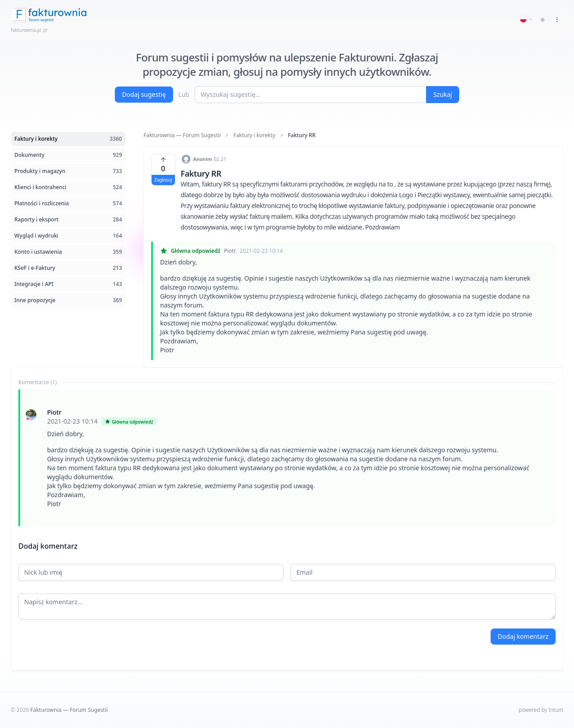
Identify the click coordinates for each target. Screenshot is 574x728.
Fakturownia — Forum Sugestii (182, 135)
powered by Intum (541, 710)
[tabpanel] (287, 458)
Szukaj (443, 94)
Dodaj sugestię (144, 94)
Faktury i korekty (254, 135)
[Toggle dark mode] (543, 20)
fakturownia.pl (29, 30)
